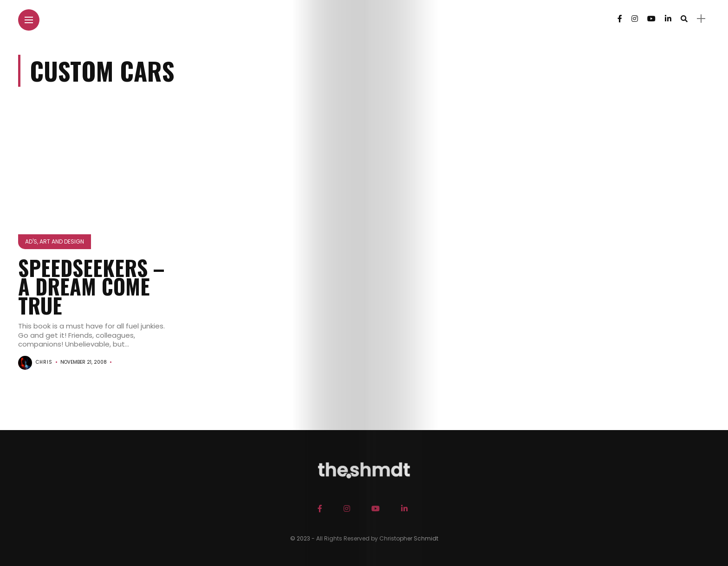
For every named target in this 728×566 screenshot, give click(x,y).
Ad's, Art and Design (55, 241)
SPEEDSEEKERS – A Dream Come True (91, 286)
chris (44, 362)
